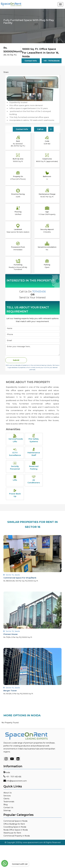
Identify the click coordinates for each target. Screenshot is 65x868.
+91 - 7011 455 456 (14, 777)
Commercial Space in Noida (15, 821)
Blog (6, 805)
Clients (6, 799)
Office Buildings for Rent (14, 824)
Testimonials (9, 802)
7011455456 (39, 292)
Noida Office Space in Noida (16, 830)
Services (7, 796)
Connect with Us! (19, 864)
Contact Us (8, 808)
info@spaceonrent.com (17, 781)
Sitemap (7, 810)
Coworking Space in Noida (15, 827)
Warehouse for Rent (12, 833)
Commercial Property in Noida (17, 836)
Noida (7, 773)
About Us (7, 793)
